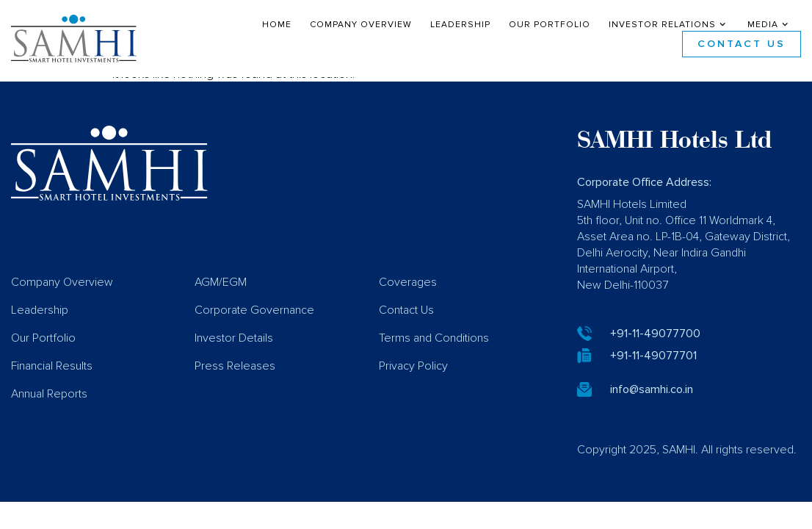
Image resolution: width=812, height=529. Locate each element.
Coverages (408, 292)
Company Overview (361, 25)
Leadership (460, 25)
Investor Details (234, 348)
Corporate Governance (254, 320)
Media (769, 25)
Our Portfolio (550, 25)
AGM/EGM (221, 292)
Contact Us (742, 44)
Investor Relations (669, 25)
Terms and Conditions (434, 348)
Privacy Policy (413, 376)
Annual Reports (49, 404)
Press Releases (235, 376)
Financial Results (52, 376)
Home (277, 25)
